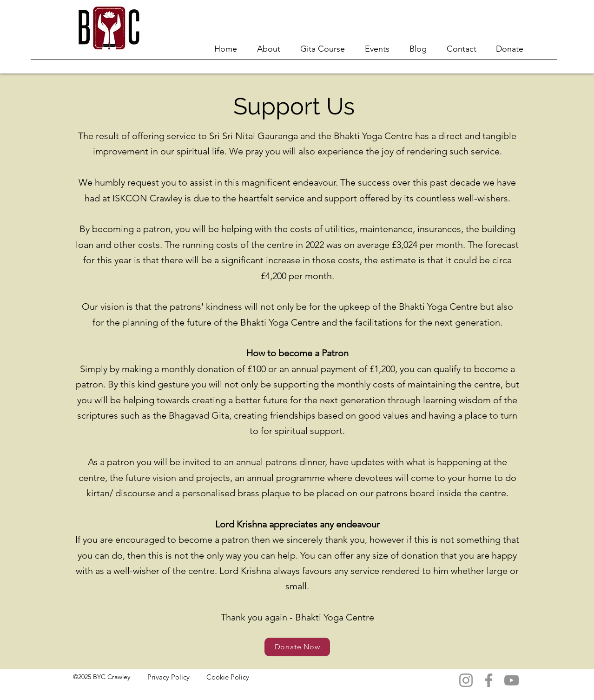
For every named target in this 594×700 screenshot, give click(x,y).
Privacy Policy (168, 677)
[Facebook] (489, 680)
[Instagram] (466, 680)
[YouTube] (511, 680)
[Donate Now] (297, 647)
